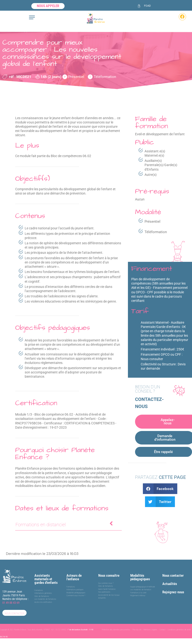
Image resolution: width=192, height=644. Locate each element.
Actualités (170, 580)
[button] (160, 485)
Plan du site (137, 626)
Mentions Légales (150, 626)
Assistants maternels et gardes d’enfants (46, 575)
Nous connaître (109, 572)
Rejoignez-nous (173, 588)
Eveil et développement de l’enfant (29, 31)
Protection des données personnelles (116, 626)
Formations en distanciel (65, 524)
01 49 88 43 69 (11, 599)
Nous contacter (173, 572)
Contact (162, 626)
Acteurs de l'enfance (74, 574)
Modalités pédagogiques (140, 574)
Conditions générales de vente (179, 626)
